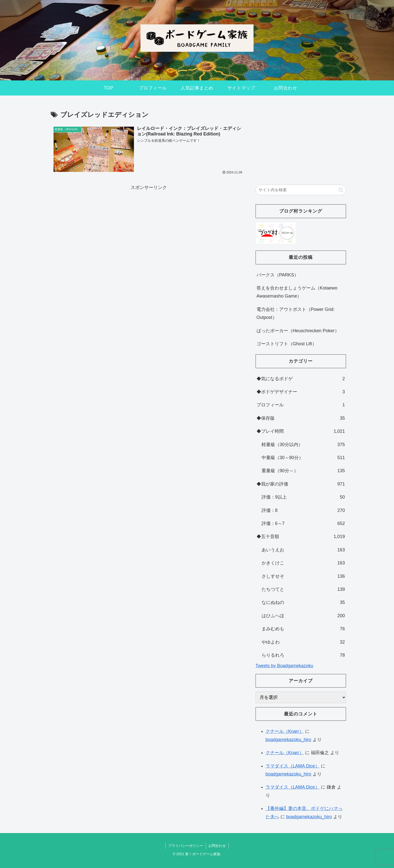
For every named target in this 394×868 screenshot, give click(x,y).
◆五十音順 (301, 537)
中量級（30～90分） (303, 458)
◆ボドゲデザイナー (301, 392)
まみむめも (303, 629)
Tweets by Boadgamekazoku (284, 666)
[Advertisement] (149, 227)
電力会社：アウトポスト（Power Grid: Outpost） (296, 313)
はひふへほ (303, 616)
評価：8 (303, 510)
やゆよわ (303, 642)
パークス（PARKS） (278, 275)
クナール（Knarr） (285, 731)
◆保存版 (301, 418)
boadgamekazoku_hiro (288, 740)
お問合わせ (217, 846)
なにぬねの (303, 602)
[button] (341, 190)
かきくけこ (303, 563)
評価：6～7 (303, 523)
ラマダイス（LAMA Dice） (293, 766)
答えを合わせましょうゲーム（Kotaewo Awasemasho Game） (297, 292)
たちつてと (303, 589)
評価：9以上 (303, 497)
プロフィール (301, 405)
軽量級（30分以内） (303, 445)
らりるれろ (303, 655)
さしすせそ (303, 576)
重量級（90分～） (303, 471)
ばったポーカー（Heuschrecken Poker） (298, 331)
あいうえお (303, 550)
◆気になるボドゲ (301, 379)
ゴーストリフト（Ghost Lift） (287, 344)
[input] (301, 190)
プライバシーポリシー (186, 846)
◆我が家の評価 (301, 484)
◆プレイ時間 (301, 431)
